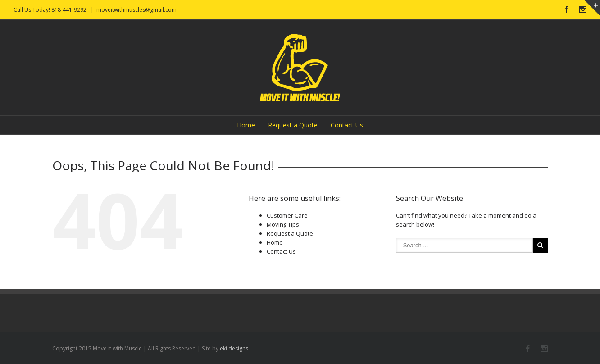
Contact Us (347, 125)
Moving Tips (283, 224)
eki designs (234, 348)
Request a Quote (293, 125)
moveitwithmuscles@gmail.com (136, 10)
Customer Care (287, 215)
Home (246, 125)
